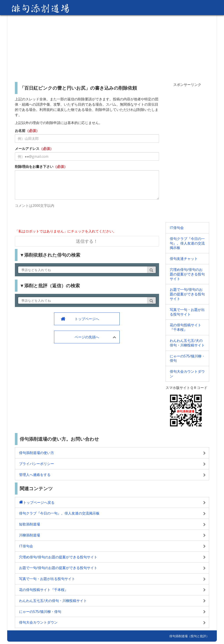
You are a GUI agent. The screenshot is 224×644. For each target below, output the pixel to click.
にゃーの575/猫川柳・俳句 (187, 358)
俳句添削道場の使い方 (37, 453)
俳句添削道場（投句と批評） (189, 636)
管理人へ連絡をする (35, 475)
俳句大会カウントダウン (187, 374)
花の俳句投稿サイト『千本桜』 (185, 327)
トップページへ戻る (39, 502)
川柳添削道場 (30, 535)
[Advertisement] (112, 47)
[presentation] (48, 219)
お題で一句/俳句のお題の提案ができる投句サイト (187, 294)
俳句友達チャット (184, 259)
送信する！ (87, 241)
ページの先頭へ (87, 337)
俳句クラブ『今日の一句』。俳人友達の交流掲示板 (187, 243)
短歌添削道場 (30, 524)
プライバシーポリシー (37, 464)
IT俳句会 (177, 228)
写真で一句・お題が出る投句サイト (187, 312)
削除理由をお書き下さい (34, 167)
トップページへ (87, 319)
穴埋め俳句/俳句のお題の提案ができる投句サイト (187, 274)
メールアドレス (27, 149)
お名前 (20, 131)
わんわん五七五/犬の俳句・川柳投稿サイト (187, 343)
